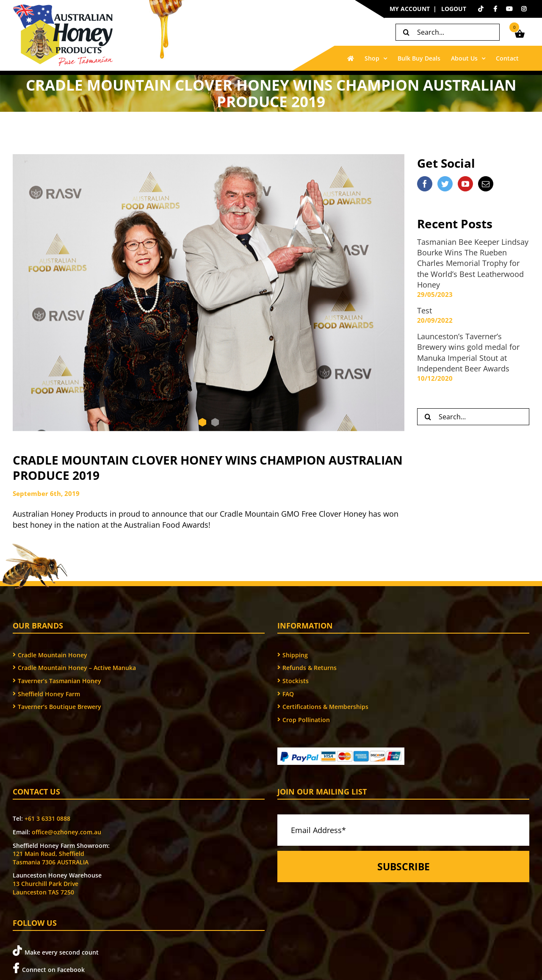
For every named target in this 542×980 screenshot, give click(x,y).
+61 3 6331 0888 (47, 818)
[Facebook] (425, 184)
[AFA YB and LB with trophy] (209, 293)
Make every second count (56, 951)
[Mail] (486, 184)
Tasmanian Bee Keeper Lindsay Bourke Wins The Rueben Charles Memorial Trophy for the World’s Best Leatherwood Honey (473, 263)
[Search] (406, 32)
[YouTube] (465, 184)
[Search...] (448, 32)
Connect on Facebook (49, 968)
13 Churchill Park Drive (46, 884)
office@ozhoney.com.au (66, 832)
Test (424, 310)
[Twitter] (445, 184)
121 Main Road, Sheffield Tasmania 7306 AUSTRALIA (51, 858)
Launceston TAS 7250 (43, 892)
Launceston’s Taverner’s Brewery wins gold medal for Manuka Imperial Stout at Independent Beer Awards (468, 352)
